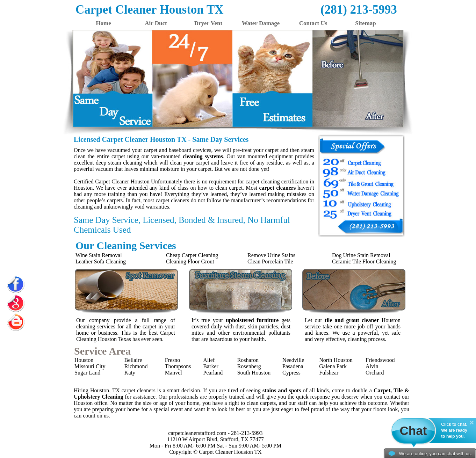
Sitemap (366, 23)
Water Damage (261, 23)
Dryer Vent (208, 23)
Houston (84, 360)
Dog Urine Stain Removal (361, 255)
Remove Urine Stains (271, 255)
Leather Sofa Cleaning (101, 261)
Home (103, 23)
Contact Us (313, 23)
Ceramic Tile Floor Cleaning (364, 261)
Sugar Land (87, 373)
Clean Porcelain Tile (270, 261)
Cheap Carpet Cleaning (192, 255)
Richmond (136, 366)
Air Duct (156, 23)
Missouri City (90, 366)
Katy (130, 373)
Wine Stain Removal (99, 255)
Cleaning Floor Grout (190, 261)
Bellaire (133, 360)
